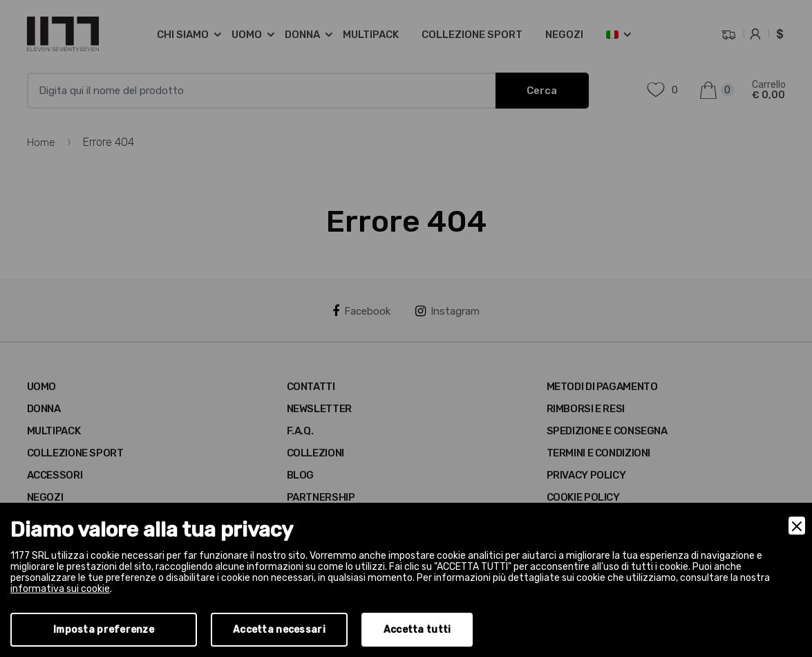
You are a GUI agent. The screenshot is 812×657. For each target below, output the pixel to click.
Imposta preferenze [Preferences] (104, 630)
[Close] (797, 526)
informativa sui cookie (60, 589)
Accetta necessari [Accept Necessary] (279, 630)
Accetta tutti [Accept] (417, 630)
